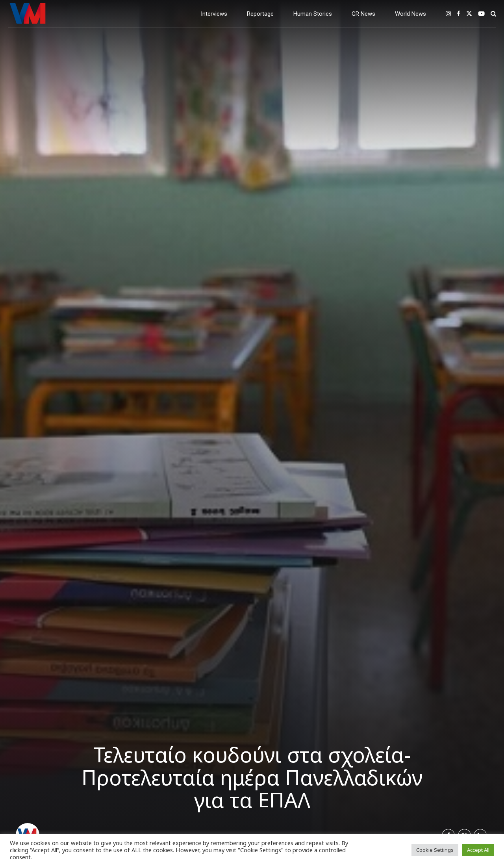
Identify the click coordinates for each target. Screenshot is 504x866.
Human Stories (313, 14)
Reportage (260, 14)
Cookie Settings (435, 850)
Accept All (478, 850)
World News (410, 14)
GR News (363, 14)
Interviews (214, 14)
